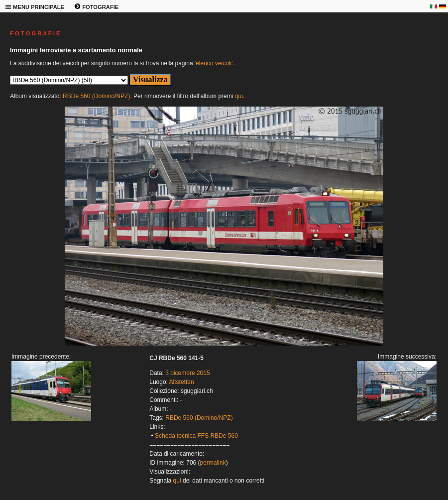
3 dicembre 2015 (187, 373)
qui (239, 96)
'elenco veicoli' (214, 63)
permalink (213, 463)
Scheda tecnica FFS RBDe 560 (196, 436)
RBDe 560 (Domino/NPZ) (96, 96)
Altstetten (182, 382)
